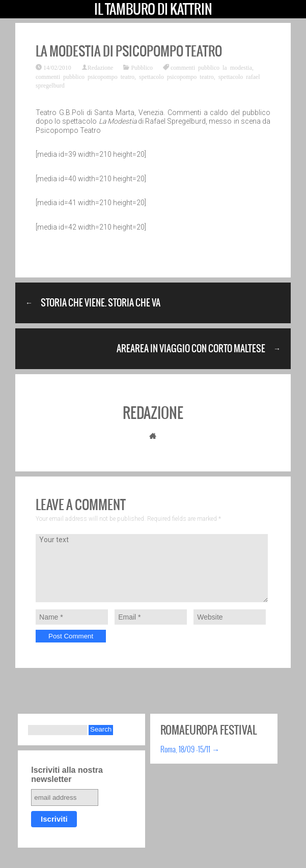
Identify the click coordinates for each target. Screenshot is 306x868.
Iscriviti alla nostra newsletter (67, 775)
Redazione (101, 67)
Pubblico (142, 67)
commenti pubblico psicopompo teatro (85, 76)
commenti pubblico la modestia (211, 67)
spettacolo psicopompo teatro (176, 76)
